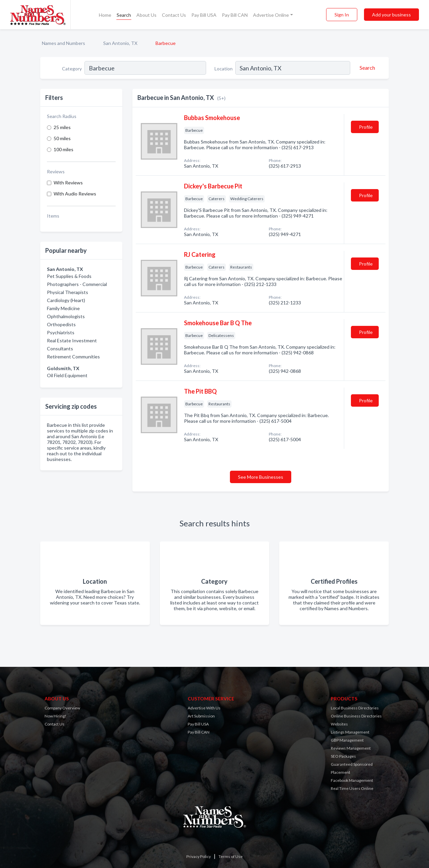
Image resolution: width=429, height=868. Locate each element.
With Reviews (68, 183)
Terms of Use (231, 856)
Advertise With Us (204, 708)
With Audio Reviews (75, 194)
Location (224, 69)
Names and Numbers (64, 43)
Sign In (342, 15)
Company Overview (62, 708)
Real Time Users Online (352, 788)
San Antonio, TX (120, 43)
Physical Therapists (68, 292)
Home (105, 15)
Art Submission (201, 716)
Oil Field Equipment (67, 375)
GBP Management (347, 740)
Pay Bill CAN (235, 15)
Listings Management (350, 732)
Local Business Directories (355, 708)
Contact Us (174, 15)
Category (72, 69)
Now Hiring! (55, 716)
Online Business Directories (356, 716)
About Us (146, 15)
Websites (339, 724)
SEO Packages (343, 756)
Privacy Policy (199, 856)
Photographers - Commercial (77, 284)
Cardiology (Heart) (66, 300)
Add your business (391, 15)
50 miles (62, 138)
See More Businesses (261, 477)
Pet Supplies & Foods (69, 276)
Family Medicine (63, 308)
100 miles (64, 149)
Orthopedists (61, 324)
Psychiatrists (61, 332)
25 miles (62, 127)
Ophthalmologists (66, 316)
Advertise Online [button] (271, 15)
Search (124, 15)
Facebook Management (352, 780)
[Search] (366, 68)
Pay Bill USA (204, 15)
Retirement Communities (73, 357)
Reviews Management (351, 748)
